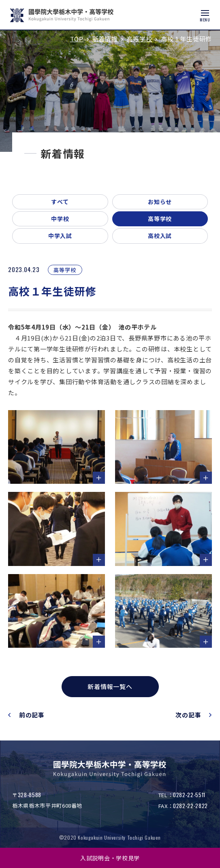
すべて (60, 202)
